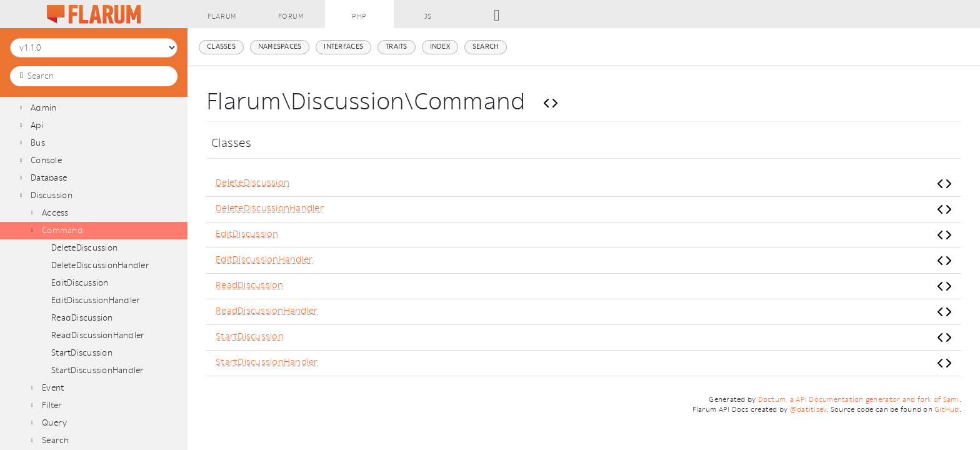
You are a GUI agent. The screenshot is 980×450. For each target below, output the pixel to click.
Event (53, 388)
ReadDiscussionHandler (98, 335)
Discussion (52, 195)
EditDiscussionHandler (96, 300)
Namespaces (280, 47)
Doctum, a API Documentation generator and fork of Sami (859, 400)
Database (49, 178)
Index (440, 47)
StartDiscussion (82, 353)
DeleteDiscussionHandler (100, 265)
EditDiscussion (80, 283)
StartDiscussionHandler (98, 370)
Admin (43, 108)
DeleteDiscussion (84, 248)
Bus (38, 143)
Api (37, 125)
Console (46, 160)
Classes (221, 47)
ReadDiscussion (82, 318)
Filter (52, 405)
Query (54, 423)
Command (62, 230)
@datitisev (808, 410)
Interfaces (343, 47)
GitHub (947, 410)
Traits (397, 47)
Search (56, 440)
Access (55, 213)
